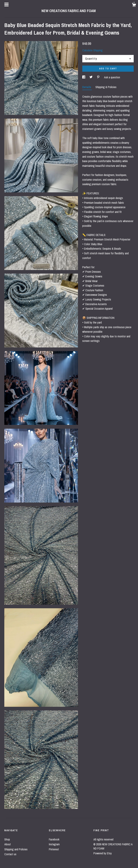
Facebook (54, 839)
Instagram (54, 844)
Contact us (10, 854)
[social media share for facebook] (84, 77)
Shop (7, 839)
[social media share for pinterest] (99, 77)
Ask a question (112, 77)
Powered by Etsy (103, 853)
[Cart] (134, 5)
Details (87, 87)
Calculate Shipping (92, 50)
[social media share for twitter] (91, 77)
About (8, 844)
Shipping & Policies (106, 87)
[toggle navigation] (6, 5)
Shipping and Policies (16, 849)
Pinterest (54, 849)
